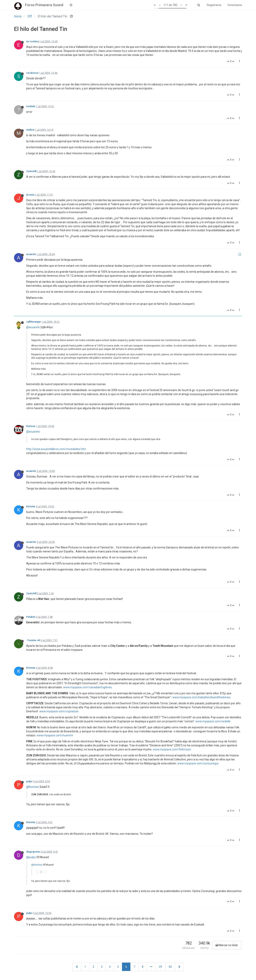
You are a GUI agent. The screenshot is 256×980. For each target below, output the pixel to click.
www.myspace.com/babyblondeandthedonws (201, 697)
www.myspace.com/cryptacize (59, 711)
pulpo (29, 781)
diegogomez (33, 852)
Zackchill (31, 171)
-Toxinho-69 (33, 640)
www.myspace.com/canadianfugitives (87, 687)
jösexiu (30, 195)
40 (170, 967)
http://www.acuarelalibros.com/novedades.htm (56, 449)
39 (160, 967)
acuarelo (31, 254)
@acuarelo (33, 327)
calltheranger (34, 322)
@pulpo (31, 857)
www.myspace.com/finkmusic (172, 749)
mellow (30, 130)
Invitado (31, 106)
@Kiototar (32, 787)
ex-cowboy (32, 41)
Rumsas (31, 426)
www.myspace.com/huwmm (55, 735)
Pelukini (31, 617)
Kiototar (31, 507)
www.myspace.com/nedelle (213, 721)
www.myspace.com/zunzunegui (198, 763)
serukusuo (32, 73)
